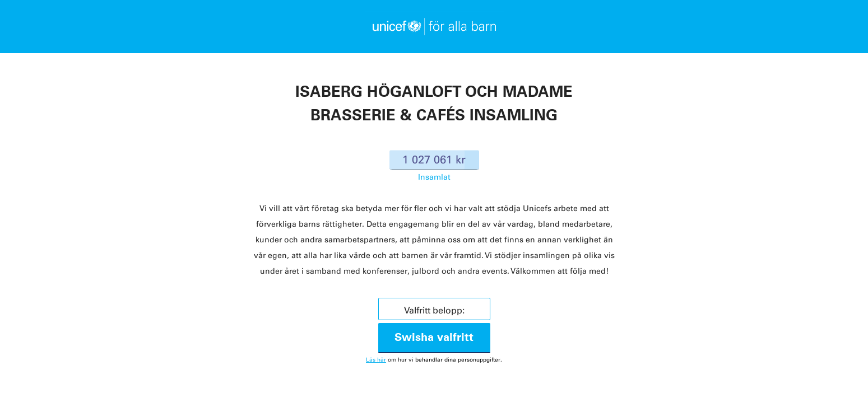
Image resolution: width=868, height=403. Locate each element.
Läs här (376, 360)
